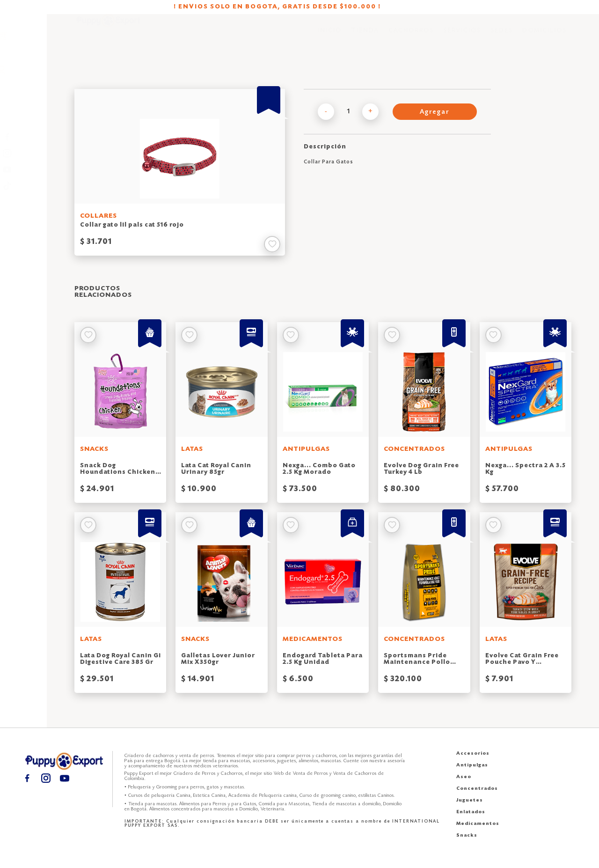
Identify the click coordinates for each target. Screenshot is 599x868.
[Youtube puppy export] (24, 170)
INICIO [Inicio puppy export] (330, 37)
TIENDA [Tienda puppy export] (365, 37)
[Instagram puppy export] (24, 153)
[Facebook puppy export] (24, 137)
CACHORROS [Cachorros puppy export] (411, 37)
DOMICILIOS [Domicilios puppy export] (544, 37)
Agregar (435, 112)
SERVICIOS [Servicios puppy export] (462, 37)
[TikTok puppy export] (24, 186)
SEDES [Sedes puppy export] (502, 37)
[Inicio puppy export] (108, 38)
